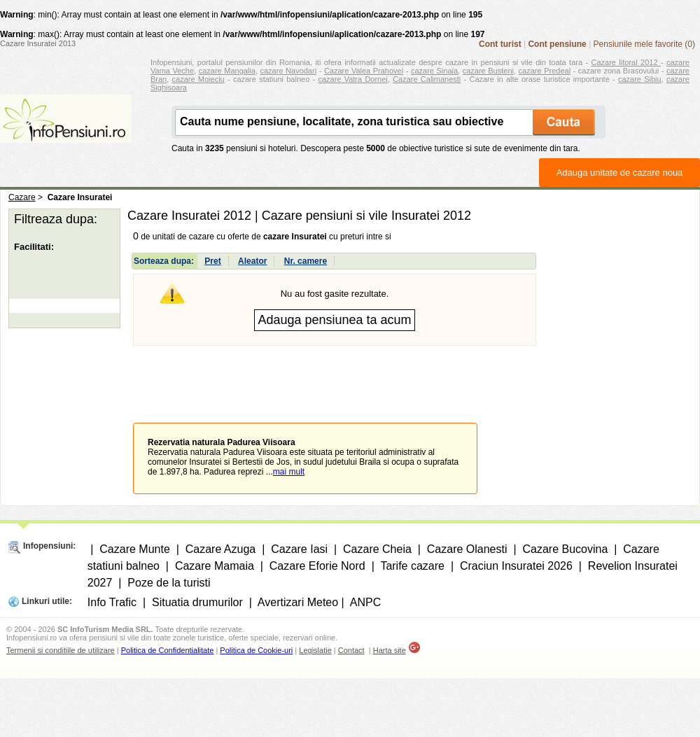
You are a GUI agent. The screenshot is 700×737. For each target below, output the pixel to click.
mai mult (289, 472)
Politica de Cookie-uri (256, 650)
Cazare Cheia (377, 549)
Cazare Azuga (221, 549)
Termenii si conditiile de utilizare (61, 650)
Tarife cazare (412, 566)
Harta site (390, 650)
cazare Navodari (289, 71)
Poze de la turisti (169, 583)
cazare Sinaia (434, 71)
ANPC (365, 602)
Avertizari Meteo (298, 602)
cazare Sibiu (640, 79)
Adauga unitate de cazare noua (620, 173)
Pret (212, 261)
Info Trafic (112, 602)
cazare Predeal (545, 71)
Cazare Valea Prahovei (364, 71)
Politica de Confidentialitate (168, 650)
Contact (351, 650)
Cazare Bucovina (565, 549)
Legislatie (315, 650)
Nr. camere (306, 261)
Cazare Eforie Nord (317, 566)
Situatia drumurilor (197, 602)
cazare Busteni (488, 71)
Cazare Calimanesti (427, 79)
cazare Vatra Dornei (352, 79)
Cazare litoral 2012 (626, 62)
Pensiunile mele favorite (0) (644, 44)
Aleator (252, 261)
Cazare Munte (135, 549)
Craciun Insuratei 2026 (516, 566)
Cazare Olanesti (467, 549)
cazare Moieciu (198, 79)
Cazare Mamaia (215, 566)
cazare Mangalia (227, 71)
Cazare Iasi (299, 549)
